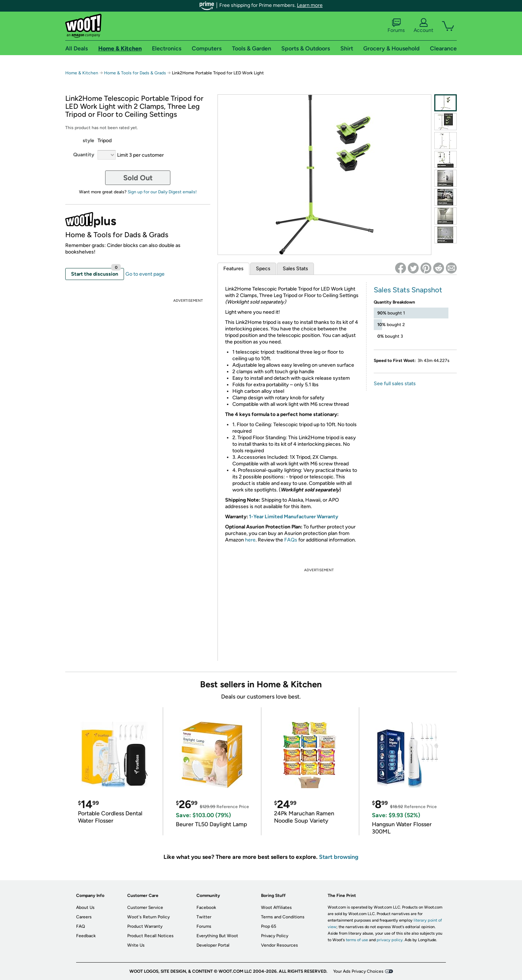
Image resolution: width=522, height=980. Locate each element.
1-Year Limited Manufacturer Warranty (294, 517)
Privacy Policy (275, 936)
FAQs (291, 540)
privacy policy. (390, 940)
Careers (84, 917)
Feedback (86, 936)
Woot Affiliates (276, 907)
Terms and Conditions (283, 917)
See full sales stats (395, 384)
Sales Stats (295, 269)
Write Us (136, 945)
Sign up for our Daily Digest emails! (162, 192)
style (88, 141)
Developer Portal (213, 945)
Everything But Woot (217, 936)
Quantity (84, 155)
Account (423, 26)
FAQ (80, 926)
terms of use (357, 940)
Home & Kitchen (82, 73)
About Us (85, 907)
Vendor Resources (279, 945)
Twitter (204, 917)
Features (233, 269)
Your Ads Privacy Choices (358, 971)
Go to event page (145, 274)
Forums (396, 26)
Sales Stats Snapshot (408, 290)
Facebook (206, 907)
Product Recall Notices (150, 936)
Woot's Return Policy (148, 917)
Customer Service (145, 907)
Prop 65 (269, 926)
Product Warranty (145, 926)
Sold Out (138, 178)
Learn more (310, 5)
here (250, 540)
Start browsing (339, 857)
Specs (263, 269)
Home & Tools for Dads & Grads (135, 73)
